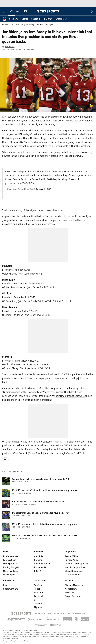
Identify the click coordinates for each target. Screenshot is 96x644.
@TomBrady (87, 176)
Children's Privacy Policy (77, 564)
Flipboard (39, 607)
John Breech (10, 46)
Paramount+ (40, 567)
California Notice (73, 575)
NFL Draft (15, 25)
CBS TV (38, 571)
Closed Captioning (74, 571)
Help (5, 585)
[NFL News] (14, 19)
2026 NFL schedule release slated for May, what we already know (44, 524)
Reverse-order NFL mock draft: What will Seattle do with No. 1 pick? (45, 536)
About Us (39, 556)
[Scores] (25, 19)
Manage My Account (75, 585)
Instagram (39, 593)
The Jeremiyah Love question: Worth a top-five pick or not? (41, 513)
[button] (71, 19)
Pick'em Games (11, 556)
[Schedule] (36, 19)
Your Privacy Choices (75, 567)
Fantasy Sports (10, 560)
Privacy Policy (72, 560)
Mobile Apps (9, 575)
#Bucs (74, 176)
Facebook (39, 596)
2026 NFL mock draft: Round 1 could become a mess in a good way (44, 490)
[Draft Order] (61, 19)
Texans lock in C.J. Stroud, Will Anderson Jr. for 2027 (38, 502)
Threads (38, 604)
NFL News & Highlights (45, 25)
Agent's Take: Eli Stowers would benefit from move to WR (40, 479)
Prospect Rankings (28, 25)
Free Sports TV (10, 564)
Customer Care (11, 589)
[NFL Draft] (48, 19)
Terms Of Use (71, 556)
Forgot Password (73, 596)
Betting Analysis (11, 567)
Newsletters (71, 589)
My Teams (70, 593)
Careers (38, 560)
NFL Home (6, 25)
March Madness (11, 571)
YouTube (38, 585)
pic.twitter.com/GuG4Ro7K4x (21, 183)
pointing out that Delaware (70, 396)
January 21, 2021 (44, 189)
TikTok (37, 589)
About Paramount (43, 564)
